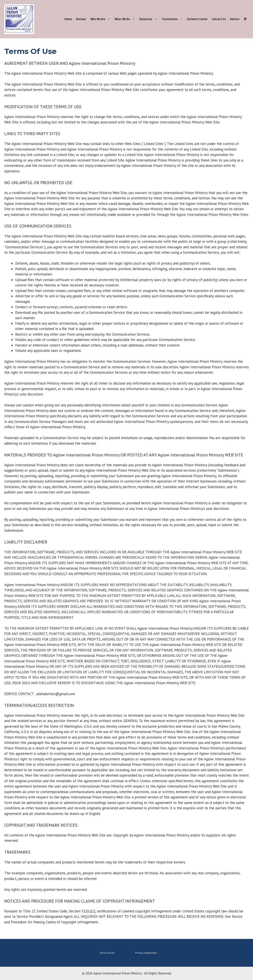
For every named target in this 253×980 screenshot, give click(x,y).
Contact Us (219, 19)
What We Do (126, 19)
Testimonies (173, 19)
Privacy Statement (146, 953)
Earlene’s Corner (197, 19)
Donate (235, 19)
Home (68, 19)
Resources (149, 19)
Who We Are (101, 19)
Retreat (81, 19)
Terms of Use (107, 953)
